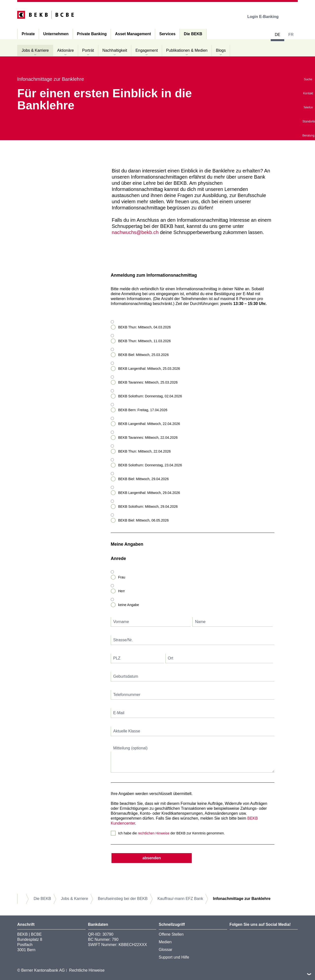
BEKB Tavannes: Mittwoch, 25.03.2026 (148, 382)
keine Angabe (129, 605)
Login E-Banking (266, 17)
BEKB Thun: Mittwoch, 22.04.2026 (144, 451)
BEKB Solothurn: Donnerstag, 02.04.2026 (150, 396)
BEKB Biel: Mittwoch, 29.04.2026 (143, 479)
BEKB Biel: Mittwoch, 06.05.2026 (143, 520)
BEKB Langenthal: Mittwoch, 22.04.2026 (149, 424)
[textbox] (151, 622)
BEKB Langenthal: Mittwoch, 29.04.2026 (149, 493)
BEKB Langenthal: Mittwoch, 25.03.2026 (149, 369)
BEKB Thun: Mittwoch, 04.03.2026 (144, 327)
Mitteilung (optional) (130, 748)
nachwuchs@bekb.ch (135, 232)
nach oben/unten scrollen (309, 974)
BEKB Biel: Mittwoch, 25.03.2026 (143, 355)
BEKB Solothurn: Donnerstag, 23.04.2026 (150, 465)
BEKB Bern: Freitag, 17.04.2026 (143, 410)
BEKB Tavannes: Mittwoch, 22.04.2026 (148, 438)
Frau (122, 577)
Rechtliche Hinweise (87, 970)
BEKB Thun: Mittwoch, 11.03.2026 (144, 341)
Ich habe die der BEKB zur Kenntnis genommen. (171, 833)
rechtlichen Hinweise (154, 833)
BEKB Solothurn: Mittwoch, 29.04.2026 (148, 507)
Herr (121, 591)
